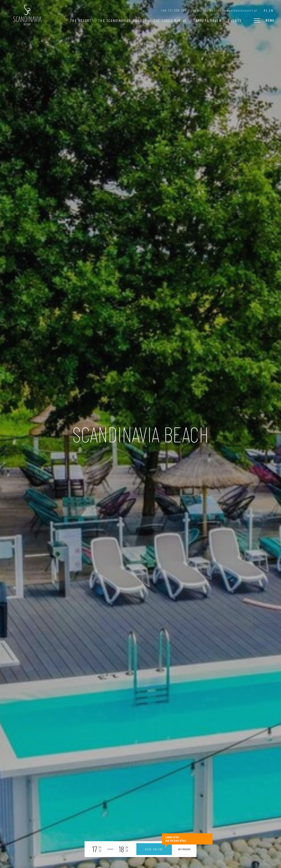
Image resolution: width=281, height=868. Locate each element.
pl (266, 10)
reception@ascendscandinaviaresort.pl (225, 10)
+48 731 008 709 (174, 10)
